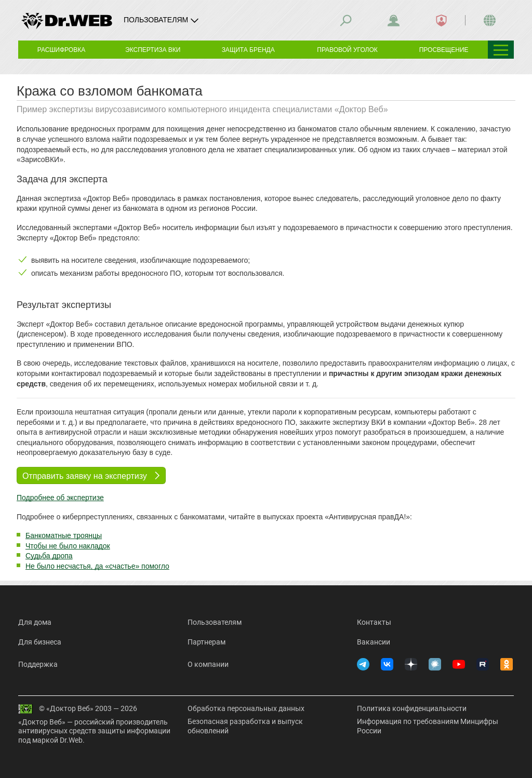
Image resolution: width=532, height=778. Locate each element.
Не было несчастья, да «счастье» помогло (97, 566)
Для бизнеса (40, 642)
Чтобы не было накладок (68, 546)
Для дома (35, 622)
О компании (208, 664)
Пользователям (215, 622)
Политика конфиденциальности (412, 708)
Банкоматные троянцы (64, 535)
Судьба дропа (49, 556)
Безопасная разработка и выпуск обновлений (245, 726)
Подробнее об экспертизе (60, 498)
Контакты (374, 622)
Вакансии (374, 642)
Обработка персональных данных (246, 708)
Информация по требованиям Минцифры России (428, 726)
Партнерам (207, 642)
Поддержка (38, 664)
